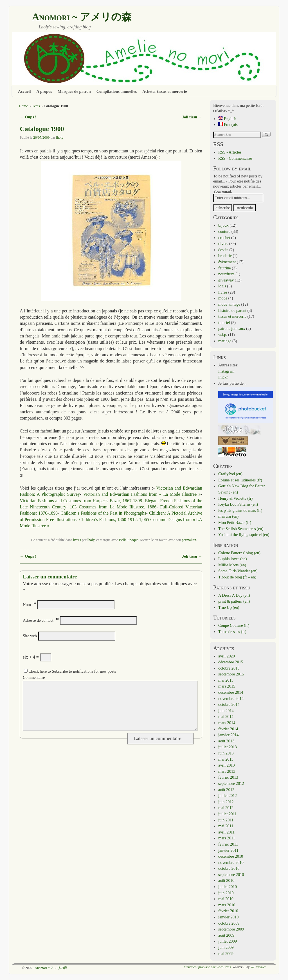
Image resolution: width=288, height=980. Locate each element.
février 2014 (228, 729)
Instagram (226, 371)
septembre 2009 (231, 929)
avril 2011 (226, 832)
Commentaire (34, 677)
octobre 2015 (229, 668)
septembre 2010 (231, 875)
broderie (225, 256)
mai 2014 (226, 717)
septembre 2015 (231, 674)
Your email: (223, 191)
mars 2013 (227, 771)
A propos (44, 91)
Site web (30, 636)
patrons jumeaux (232, 328)
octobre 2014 (229, 704)
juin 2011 (226, 820)
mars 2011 (227, 838)
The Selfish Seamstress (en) (241, 529)
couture (224, 231)
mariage (225, 341)
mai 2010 (226, 899)
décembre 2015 (231, 662)
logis (222, 286)
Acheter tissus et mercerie (165, 91)
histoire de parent (232, 310)
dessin (223, 250)
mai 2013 (226, 759)
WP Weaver (258, 967)
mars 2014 (227, 723)
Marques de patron (74, 91)
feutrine (225, 268)
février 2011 (228, 844)
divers (223, 244)
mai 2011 (226, 826)
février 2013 (228, 777)
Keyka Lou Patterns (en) (238, 504)
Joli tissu (192, 117)
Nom (27, 605)
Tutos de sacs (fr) (232, 632)
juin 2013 (226, 753)
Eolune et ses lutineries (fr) (240, 480)
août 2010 (226, 880)
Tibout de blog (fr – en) (237, 577)
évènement (227, 262)
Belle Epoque (129, 540)
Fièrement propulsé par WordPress (207, 967)
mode (223, 298)
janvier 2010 (228, 917)
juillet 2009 (228, 941)
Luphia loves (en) (233, 559)
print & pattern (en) (234, 601)
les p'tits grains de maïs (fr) (240, 510)
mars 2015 (227, 686)
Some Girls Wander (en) (238, 571)
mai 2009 (226, 954)
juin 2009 (226, 947)
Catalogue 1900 (42, 129)
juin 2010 (226, 893)
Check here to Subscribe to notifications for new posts (70, 671)
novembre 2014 (231, 699)
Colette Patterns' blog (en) (239, 553)
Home (23, 106)
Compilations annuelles (117, 91)
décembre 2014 (231, 692)
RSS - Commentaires (235, 158)
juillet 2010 (228, 887)
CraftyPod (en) (230, 474)
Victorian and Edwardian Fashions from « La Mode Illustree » (142, 494)
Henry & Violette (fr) (235, 498)
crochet (224, 238)
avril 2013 (227, 765)
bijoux (223, 225)
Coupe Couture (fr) (234, 625)
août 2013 (226, 741)
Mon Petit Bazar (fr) (235, 522)
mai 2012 (226, 808)
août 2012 (226, 790)
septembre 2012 (231, 783)
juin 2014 (226, 711)
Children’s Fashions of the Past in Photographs (103, 513)
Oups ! (28, 117)
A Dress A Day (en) (234, 595)
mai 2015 (226, 680)
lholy (60, 138)
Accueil (24, 91)
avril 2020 (227, 656)
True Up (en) (229, 607)
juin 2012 (226, 802)
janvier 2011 (228, 850)
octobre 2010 (229, 868)
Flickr (223, 377)
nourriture (226, 274)
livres (36, 106)
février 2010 (228, 911)
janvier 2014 (228, 735)
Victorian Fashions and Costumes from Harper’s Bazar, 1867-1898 (81, 501)
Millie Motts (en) (232, 565)
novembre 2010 (231, 862)
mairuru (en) (228, 516)
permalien (189, 540)
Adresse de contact (38, 620)
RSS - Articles (230, 152)
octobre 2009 (229, 923)
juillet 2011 (227, 814)
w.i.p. (223, 335)
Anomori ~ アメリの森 (82, 17)
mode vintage (229, 304)
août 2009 (226, 935)
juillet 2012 (228, 796)
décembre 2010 (231, 856)
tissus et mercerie (232, 316)
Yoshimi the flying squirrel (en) (244, 535)
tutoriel (224, 323)
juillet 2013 (228, 747)
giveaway (226, 280)
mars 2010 (227, 905)
